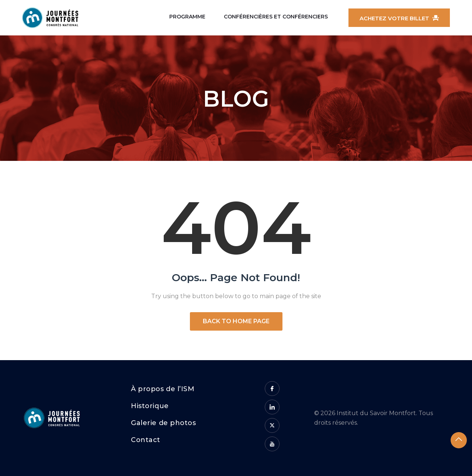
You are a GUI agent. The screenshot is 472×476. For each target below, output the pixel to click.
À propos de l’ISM (163, 389)
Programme (187, 17)
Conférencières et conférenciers (276, 17)
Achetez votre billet (399, 18)
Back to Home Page (236, 321)
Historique (150, 406)
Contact (146, 440)
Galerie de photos (163, 423)
